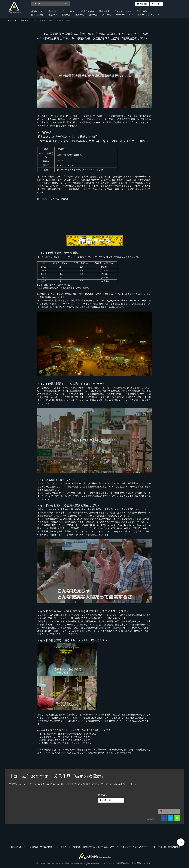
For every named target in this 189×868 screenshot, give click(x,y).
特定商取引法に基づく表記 (95, 847)
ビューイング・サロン (148, 15)
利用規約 (77, 847)
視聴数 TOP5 (37, 11)
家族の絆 (53, 15)
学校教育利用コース (18, 847)
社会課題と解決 (87, 11)
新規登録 (143, 4)
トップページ (13, 21)
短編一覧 (80, 15)
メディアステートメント (144, 847)
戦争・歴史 (104, 11)
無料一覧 (107, 15)
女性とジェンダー (123, 11)
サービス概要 (46, 847)
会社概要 (34, 847)
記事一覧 (93, 15)
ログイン (158, 4)
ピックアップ (68, 11)
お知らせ (162, 847)
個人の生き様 (37, 15)
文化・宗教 (142, 11)
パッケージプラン (124, 15)
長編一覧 (66, 15)
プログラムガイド (63, 847)
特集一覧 (52, 11)
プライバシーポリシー (120, 847)
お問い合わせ (174, 847)
